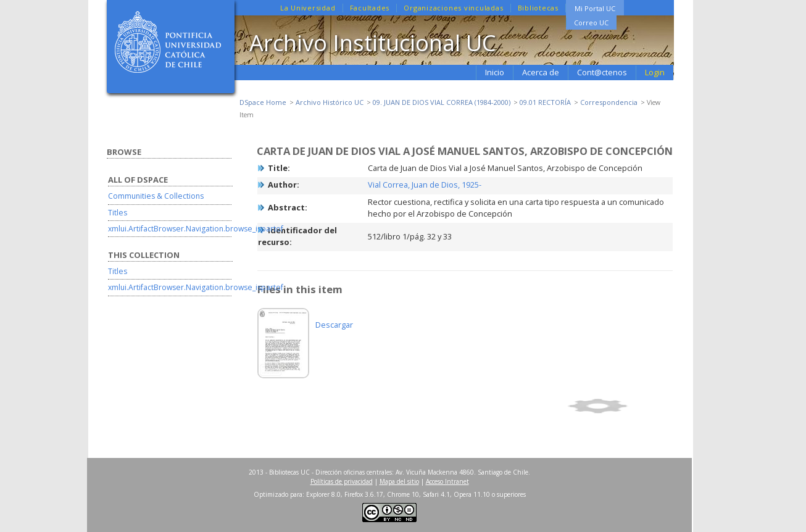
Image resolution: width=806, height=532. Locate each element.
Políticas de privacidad (342, 481)
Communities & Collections (156, 196)
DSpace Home (263, 102)
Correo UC (591, 23)
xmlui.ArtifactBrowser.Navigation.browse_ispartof (196, 229)
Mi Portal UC (595, 8)
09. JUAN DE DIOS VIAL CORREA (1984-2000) (442, 102)
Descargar (334, 325)
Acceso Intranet (447, 481)
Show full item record (618, 406)
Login (655, 72)
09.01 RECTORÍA (545, 102)
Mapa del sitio (399, 481)
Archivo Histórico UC (330, 102)
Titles (118, 213)
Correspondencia (609, 102)
